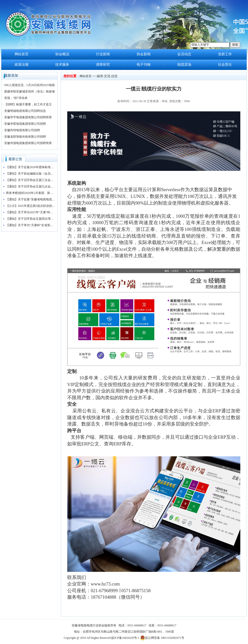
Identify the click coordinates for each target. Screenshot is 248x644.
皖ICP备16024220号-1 (125, 638)
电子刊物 (144, 65)
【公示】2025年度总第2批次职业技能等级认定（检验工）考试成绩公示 (31, 206)
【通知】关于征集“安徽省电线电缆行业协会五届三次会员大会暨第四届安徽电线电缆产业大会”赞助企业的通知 (31, 199)
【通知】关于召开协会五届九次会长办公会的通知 (31, 186)
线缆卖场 (184, 65)
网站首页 (22, 54)
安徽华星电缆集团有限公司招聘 (25, 124)
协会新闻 (144, 54)
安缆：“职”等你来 (16, 98)
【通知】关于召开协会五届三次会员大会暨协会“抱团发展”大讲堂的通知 (31, 180)
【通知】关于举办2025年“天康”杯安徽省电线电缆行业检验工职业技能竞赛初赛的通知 (31, 212)
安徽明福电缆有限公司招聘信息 (25, 111)
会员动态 (184, 54)
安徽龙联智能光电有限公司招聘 (25, 137)
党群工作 (225, 54)
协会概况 (62, 54)
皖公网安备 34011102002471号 (162, 638)
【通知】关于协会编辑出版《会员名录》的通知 (31, 174)
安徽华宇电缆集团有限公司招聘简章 (28, 117)
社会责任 (225, 65)
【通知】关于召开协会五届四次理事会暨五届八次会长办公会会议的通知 (31, 219)
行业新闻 (103, 54)
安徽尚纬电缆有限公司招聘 (22, 130)
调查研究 (103, 65)
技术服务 (62, 65)
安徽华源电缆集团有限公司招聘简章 (28, 143)
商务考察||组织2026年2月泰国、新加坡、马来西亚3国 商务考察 (31, 193)
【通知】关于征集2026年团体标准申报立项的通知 (31, 167)
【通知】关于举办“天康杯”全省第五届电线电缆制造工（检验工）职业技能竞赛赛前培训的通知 (31, 225)
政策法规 (22, 65)
